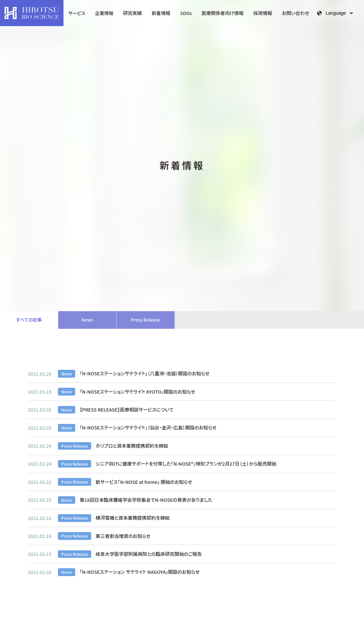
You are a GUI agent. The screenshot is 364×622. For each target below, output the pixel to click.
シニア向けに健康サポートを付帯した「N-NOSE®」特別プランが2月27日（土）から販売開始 (186, 464)
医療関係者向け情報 (223, 13)
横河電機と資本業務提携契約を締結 (133, 518)
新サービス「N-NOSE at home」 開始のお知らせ (144, 482)
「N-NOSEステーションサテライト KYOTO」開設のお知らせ (138, 392)
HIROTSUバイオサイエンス (32, 13)
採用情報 (263, 13)
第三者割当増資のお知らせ (123, 536)
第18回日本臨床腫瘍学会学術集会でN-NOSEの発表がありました (146, 500)
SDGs (186, 13)
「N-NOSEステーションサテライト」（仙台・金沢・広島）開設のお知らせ (148, 428)
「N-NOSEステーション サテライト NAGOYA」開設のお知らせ (140, 572)
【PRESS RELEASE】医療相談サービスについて (127, 410)
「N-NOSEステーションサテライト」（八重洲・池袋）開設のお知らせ (145, 374)
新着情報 (161, 13)
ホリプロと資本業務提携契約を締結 (132, 446)
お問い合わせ (296, 13)
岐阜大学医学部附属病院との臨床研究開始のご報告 (149, 554)
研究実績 (133, 13)
